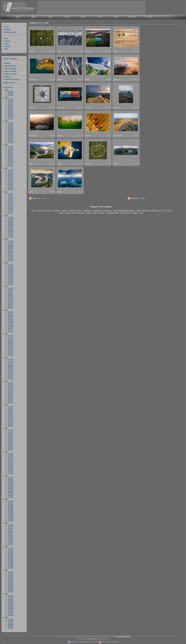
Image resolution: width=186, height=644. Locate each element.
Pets (142, 213)
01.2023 (10, 166)
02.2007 (10, 542)
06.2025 (10, 110)
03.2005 (10, 588)
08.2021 (10, 201)
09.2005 (10, 577)
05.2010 (10, 466)
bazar (116, 17)
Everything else (78, 213)
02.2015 (10, 353)
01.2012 (10, 426)
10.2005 (10, 575)
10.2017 (10, 292)
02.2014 (10, 377)
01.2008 (10, 520)
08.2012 (10, 413)
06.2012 (10, 417)
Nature (65, 210)
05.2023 (10, 159)
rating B (83, 17)
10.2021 (10, 197)
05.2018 (10, 277)
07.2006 (10, 557)
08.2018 (10, 272)
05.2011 (10, 442)
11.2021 (10, 195)
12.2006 (10, 548)
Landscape (57, 210)
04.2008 (10, 515)
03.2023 (10, 162)
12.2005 (10, 572)
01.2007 (10, 544)
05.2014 (10, 371)
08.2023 (10, 153)
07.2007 (10, 533)
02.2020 (10, 235)
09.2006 (10, 553)
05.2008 (10, 513)
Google (142, 198)
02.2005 (10, 590)
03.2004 (10, 611)
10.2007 (10, 528)
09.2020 (10, 222)
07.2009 (10, 486)
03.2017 (10, 304)
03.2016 (10, 328)
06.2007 (10, 535)
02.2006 (10, 566)
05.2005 (10, 584)
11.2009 (10, 479)
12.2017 (10, 288)
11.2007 (10, 526)
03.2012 (10, 422)
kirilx (31, 163)
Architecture (97, 210)
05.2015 (10, 348)
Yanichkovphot (118, 135)
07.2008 (10, 510)
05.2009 (10, 490)
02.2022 (10, 188)
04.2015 (10, 350)
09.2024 (10, 128)
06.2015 (10, 346)
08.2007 (10, 532)
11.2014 (10, 361)
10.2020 (10, 221)
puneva (116, 163)
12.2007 (10, 524)
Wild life (72, 210)
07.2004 (10, 604)
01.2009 (10, 497)
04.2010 (10, 468)
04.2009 (10, 491)
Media (34, 17)
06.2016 (10, 322)
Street (33, 210)
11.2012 (10, 408)
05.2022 (10, 182)
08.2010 (10, 461)
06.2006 (10, 559)
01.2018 (10, 284)
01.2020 (10, 237)
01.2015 (10, 355)
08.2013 (10, 390)
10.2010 (10, 457)
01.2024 (10, 142)
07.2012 (10, 415)
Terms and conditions (124, 636)
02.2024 (10, 140)
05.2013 (10, 395)
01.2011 (10, 450)
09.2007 (10, 530)
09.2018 (10, 270)
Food (115, 210)
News (7, 38)
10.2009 (10, 481)
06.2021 (10, 204)
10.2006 (10, 552)
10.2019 (10, 244)
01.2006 (10, 568)
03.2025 (10, 115)
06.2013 (10, 393)
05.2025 (10, 111)
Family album (126, 213)
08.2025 (10, 106)
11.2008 (10, 503)
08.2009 (10, 484)
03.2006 (10, 564)
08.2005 (10, 579)
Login (7, 26)
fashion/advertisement (127, 210)
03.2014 (10, 375)
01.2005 (10, 591)
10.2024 (10, 126)
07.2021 (10, 202)
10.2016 (10, 315)
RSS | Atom (42, 198)
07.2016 (10, 321)
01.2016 (10, 331)
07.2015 (10, 344)
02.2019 (10, 259)
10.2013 (10, 386)
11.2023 (10, 148)
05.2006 (10, 561)
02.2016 (10, 330)
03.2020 (10, 233)
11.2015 (10, 337)
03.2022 (10, 186)
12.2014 (10, 359)
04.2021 (10, 208)
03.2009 (10, 493)
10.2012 (10, 410)
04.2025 (10, 113)
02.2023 (10, 164)
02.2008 (10, 519)
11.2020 (10, 219)
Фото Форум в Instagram (110, 642)
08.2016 (10, 319)
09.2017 (10, 293)
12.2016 (10, 312)
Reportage (41, 210)
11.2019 (10, 243)
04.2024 (10, 137)
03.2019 (10, 257)
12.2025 (10, 99)
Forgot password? (11, 32)
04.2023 (10, 160)
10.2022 (10, 173)
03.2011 (10, 446)
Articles (7, 41)
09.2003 (10, 624)
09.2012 (10, 412)
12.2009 (10, 477)
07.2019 (10, 250)
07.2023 (10, 155)
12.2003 (10, 619)
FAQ (6, 49)
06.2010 (10, 464)
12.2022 (10, 170)
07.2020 (10, 226)
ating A (8, 76)
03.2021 (10, 210)
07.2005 (10, 581)
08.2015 (10, 342)
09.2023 (10, 152)
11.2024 (10, 124)
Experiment (107, 210)
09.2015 (10, 341)
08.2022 (10, 177)
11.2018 (10, 266)
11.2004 (10, 597)
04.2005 (10, 586)
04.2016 (10, 326)
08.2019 (10, 248)
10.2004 (10, 599)
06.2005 (10, 582)
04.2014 (10, 373)
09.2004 (10, 601)
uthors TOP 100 (11, 66)
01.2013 (10, 402)
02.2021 (10, 211)
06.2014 (10, 370)
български (149, 17)
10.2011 (10, 433)
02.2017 (10, 306)
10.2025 (10, 102)
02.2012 (10, 424)
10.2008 (10, 504)
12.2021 (10, 193)
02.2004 (10, 613)
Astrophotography (112, 213)
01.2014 (10, 379)
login (18, 17)
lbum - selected (10, 71)
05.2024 (10, 135)
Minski (116, 51)
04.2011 (10, 444)
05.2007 (10, 537)
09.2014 (10, 364)
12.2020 (10, 217)
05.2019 (10, 253)
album (50, 17)
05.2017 (10, 301)
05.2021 (10, 206)
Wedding (145, 210)
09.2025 (10, 104)
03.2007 (10, 541)
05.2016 (10, 324)
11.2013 (10, 384)
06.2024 (10, 133)
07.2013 (10, 392)
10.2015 (10, 339)
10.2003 (10, 623)
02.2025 (10, 117)
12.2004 (10, 595)
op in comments (11, 68)
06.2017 (10, 299)
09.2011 (10, 435)
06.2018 (10, 275)
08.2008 (10, 508)
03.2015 (10, 351)
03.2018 (10, 280)
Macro (79, 210)
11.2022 (10, 172)
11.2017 (10, 290)
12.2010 (10, 454)
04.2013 (10, 397)
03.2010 (10, 470)
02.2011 (10, 448)
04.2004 (10, 610)
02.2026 (10, 93)
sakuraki (88, 51)
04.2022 (10, 184)
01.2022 (10, 189)
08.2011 (10, 437)
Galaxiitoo (117, 79)
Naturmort (87, 210)
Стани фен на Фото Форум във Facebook (84, 642)
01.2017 (10, 308)
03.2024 (10, 139)
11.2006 (10, 550)
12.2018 (10, 264)
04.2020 (10, 231)
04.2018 (10, 279)
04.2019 (10, 255)
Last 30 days (9, 87)
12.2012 (10, 406)
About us (8, 46)
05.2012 (10, 419)
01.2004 (10, 615)
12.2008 (10, 501)
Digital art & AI (156, 210)
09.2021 (10, 199)
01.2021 (10, 213)
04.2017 (10, 302)
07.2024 (10, 131)
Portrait (49, 210)
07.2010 (10, 462)
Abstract (68, 213)
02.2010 (10, 471)
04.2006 (10, 562)
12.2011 (10, 430)
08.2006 (10, 555)
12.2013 (10, 383)
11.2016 (10, 313)
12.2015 (10, 335)
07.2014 (10, 368)
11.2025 (10, 101)
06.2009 (10, 488)
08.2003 (10, 626)
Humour (135, 213)
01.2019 (10, 260)
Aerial (138, 210)
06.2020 (10, 228)
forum (100, 17)
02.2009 (10, 495)
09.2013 (10, 388)
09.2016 (10, 317)
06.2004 (10, 606)
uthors (7, 63)
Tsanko (60, 51)
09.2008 (10, 506)
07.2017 (10, 297)
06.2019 (10, 251)
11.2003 (10, 621)
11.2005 (10, 574)
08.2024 (10, 130)
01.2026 (10, 95)
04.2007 (10, 539)
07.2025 (10, 108)
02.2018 (10, 282)
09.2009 (10, 483)
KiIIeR (32, 51)
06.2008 (10, 512)
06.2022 (10, 181)
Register (8, 29)
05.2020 (10, 230)
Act (164, 210)
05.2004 (10, 608)
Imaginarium (33, 79)
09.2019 (10, 246)
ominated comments (12, 79)
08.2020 (10, 224)
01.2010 (10, 473)
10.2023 (10, 150)
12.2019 (10, 241)
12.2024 (10, 123)
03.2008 (10, 517)
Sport (94, 213)
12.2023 (10, 146)
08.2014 (10, 366)
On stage (101, 213)
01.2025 (10, 119)
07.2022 (10, 179)
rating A (67, 17)
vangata (32, 107)
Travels (88, 213)
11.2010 (10, 455)
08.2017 (10, 295)
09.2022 (10, 175)
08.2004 (10, 603)
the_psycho (61, 107)
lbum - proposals (11, 74)
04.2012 (10, 421)
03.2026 (10, 91)
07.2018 (10, 273)
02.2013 (10, 400)
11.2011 (10, 432)
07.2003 (10, 628)
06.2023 (10, 157)
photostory (132, 17)
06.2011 (10, 441)
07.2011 (10, 439)
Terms (7, 43)
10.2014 (10, 363)
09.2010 (10, 459)
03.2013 (10, 399)
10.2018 (10, 268)
